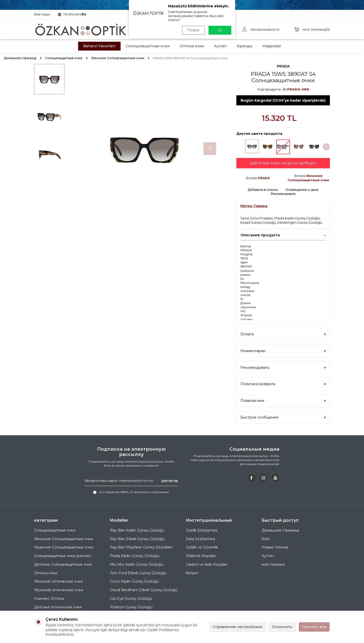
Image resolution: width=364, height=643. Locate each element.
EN (71, 14)
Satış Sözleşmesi (200, 539)
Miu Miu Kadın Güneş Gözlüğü (137, 564)
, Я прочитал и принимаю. (132, 492)
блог (266, 539)
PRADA (283, 66)
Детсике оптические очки (58, 607)
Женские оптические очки (59, 581)
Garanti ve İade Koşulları (207, 564)
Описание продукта (283, 235)
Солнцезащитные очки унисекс (63, 556)
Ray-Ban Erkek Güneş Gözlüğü (137, 539)
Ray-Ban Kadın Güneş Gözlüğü (137, 530)
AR (77, 14)
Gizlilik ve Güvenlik (202, 547)
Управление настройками (237, 627)
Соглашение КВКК (114, 492)
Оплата (283, 334)
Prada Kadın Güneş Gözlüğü (297, 218)
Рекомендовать (283, 194)
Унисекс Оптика (49, 599)
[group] (144, 149)
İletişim (192, 573)
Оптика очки (192, 46)
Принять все (314, 627)
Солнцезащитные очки (148, 46)
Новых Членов (275, 547)
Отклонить (282, 627)
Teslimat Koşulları (201, 556)
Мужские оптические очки (59, 590)
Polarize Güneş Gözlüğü (131, 607)
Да (220, 30)
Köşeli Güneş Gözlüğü (258, 222)
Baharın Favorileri (99, 46)
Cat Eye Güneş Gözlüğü (131, 599)
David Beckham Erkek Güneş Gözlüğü (144, 590)
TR (65, 14)
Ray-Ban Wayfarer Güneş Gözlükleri (141, 547)
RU (84, 14)
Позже (193, 30)
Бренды (245, 46)
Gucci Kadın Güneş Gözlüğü (134, 581)
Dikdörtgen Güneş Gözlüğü (300, 222)
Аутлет (220, 46)
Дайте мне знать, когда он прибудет (283, 163)
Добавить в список (263, 190)
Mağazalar (272, 46)
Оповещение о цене (302, 190)
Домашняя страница (20, 58)
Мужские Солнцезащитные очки (64, 547)
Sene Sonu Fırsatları (257, 218)
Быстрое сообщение (283, 417)
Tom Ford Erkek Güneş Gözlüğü (138, 573)
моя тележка (273, 564)
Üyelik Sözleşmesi (202, 530)
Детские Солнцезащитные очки (63, 564)
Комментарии (283, 351)
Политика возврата (283, 384)
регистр (170, 480)
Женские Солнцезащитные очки (118, 58)
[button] (210, 149)
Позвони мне (283, 401)
